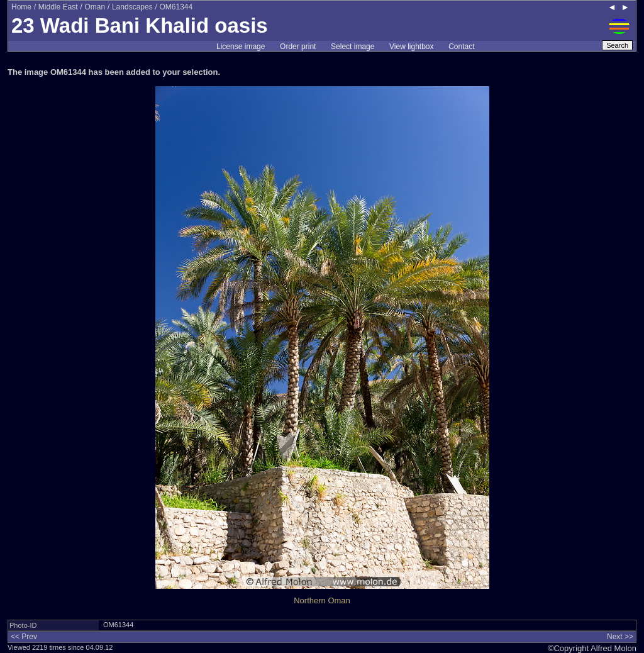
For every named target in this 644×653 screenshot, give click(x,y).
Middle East (58, 7)
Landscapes (132, 7)
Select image (353, 47)
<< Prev (24, 637)
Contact (461, 47)
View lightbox (412, 47)
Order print (298, 47)
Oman (95, 7)
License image (241, 47)
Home (21, 7)
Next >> (620, 637)
